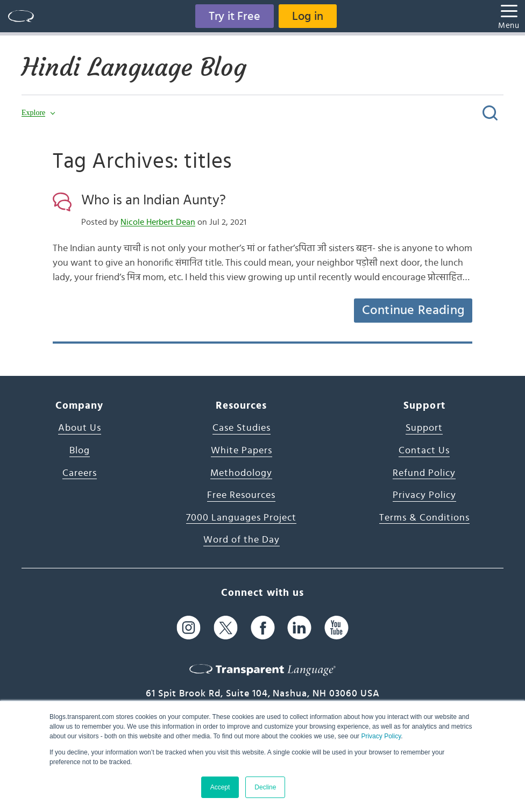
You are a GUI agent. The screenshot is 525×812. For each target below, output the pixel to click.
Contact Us (424, 451)
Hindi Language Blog (134, 67)
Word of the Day (242, 540)
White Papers (242, 451)
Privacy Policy (381, 736)
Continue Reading (413, 310)
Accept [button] (220, 787)
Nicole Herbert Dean (158, 222)
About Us (80, 428)
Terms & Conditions (424, 518)
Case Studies (242, 428)
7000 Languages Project (241, 518)
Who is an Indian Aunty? (154, 200)
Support (424, 428)
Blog (80, 451)
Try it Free (235, 16)
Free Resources (241, 495)
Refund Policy (424, 473)
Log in (308, 16)
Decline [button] (265, 787)
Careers (80, 473)
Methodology (241, 473)
